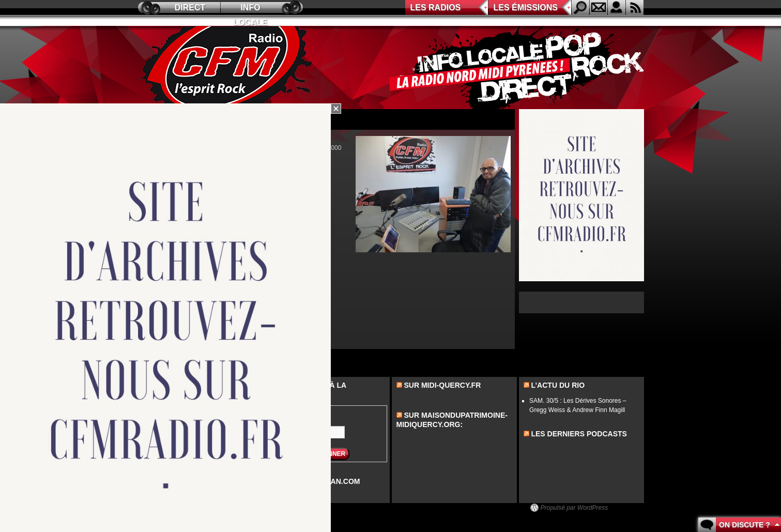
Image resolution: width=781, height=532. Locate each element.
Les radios (436, 7)
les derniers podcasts (579, 434)
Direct (190, 7)
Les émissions (526, 7)
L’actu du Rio (558, 385)
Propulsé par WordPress (575, 508)
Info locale (251, 9)
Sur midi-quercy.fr (442, 385)
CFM (227, 68)
